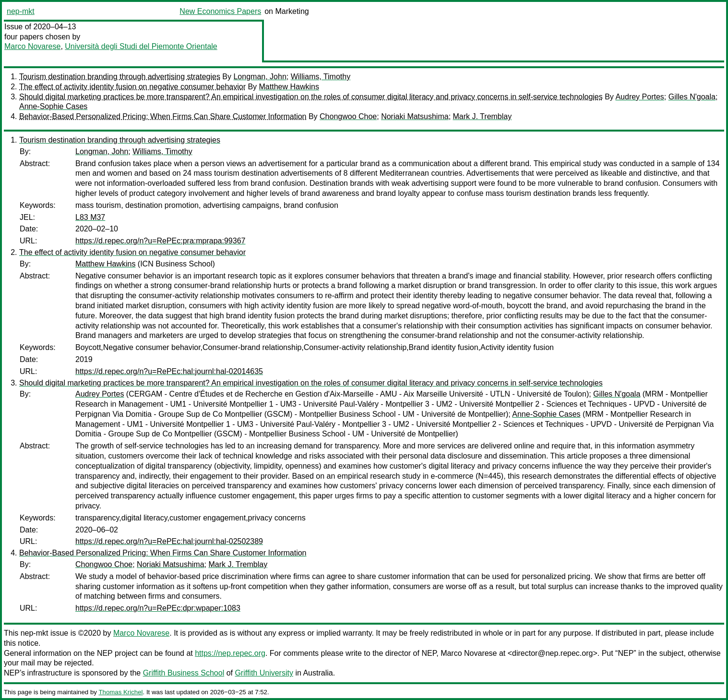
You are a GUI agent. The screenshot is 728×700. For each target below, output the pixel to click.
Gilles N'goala (692, 97)
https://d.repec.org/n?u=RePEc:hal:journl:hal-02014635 (169, 371)
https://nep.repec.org (230, 653)
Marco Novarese (32, 46)
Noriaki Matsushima (415, 116)
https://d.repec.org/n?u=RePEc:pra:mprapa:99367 (160, 241)
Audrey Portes (639, 97)
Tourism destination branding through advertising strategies (120, 77)
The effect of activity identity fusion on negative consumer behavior (132, 87)
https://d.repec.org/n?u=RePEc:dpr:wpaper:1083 (158, 608)
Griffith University (264, 673)
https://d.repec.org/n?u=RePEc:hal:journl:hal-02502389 (169, 541)
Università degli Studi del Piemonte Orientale (141, 46)
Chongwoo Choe (348, 116)
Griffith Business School (184, 673)
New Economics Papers (220, 11)
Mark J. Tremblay (483, 116)
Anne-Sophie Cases (53, 106)
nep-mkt (21, 11)
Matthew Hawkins (289, 87)
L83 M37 (90, 217)
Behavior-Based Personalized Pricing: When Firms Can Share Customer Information (163, 116)
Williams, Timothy (321, 77)
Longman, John (260, 77)
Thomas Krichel (120, 692)
